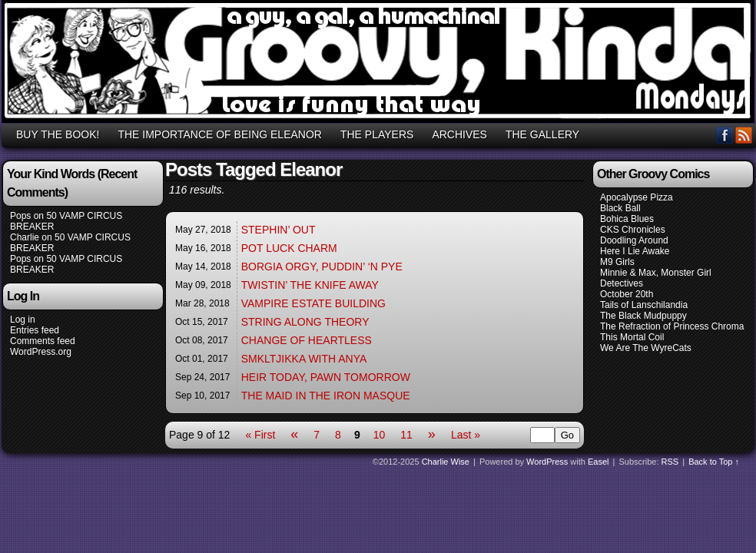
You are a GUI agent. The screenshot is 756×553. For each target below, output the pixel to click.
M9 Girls (617, 262)
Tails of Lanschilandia (644, 305)
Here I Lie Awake (635, 251)
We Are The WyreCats (646, 348)
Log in (23, 320)
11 (406, 435)
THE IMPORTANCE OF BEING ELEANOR (220, 134)
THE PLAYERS (377, 134)
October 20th (627, 294)
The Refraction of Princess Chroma (672, 326)
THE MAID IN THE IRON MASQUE (326, 396)
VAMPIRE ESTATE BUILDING (313, 303)
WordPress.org (41, 352)
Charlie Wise (446, 462)
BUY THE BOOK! (58, 134)
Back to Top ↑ (714, 462)
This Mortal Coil (632, 337)
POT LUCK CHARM (289, 248)
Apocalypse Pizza (637, 197)
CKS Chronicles (633, 230)
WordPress (547, 462)
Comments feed (43, 341)
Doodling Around (634, 240)
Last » (466, 435)
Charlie (25, 237)
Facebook (725, 135)
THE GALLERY (542, 134)
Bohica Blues (627, 219)
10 (380, 435)
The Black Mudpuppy (643, 316)
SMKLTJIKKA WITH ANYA (304, 359)
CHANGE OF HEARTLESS (307, 340)
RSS (744, 135)
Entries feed (35, 330)
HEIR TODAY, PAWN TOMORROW (326, 377)
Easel (598, 462)
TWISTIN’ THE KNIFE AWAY (310, 285)
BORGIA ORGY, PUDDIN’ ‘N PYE (322, 267)
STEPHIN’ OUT (279, 230)
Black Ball (620, 208)
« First (260, 435)
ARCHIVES (459, 134)
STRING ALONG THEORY (305, 322)
